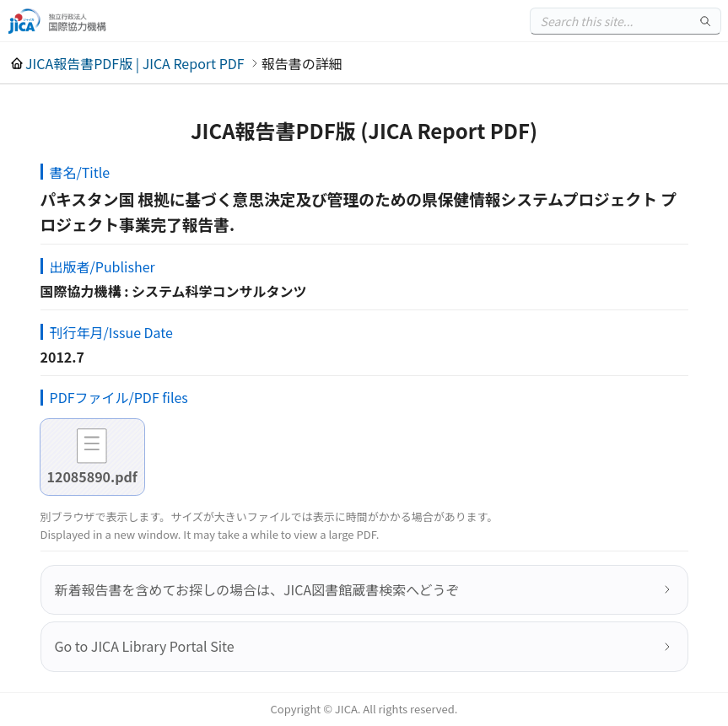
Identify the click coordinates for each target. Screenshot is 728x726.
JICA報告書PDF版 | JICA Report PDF (135, 63)
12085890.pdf (92, 476)
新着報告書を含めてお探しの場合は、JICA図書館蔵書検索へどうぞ (257, 589)
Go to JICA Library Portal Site (145, 646)
